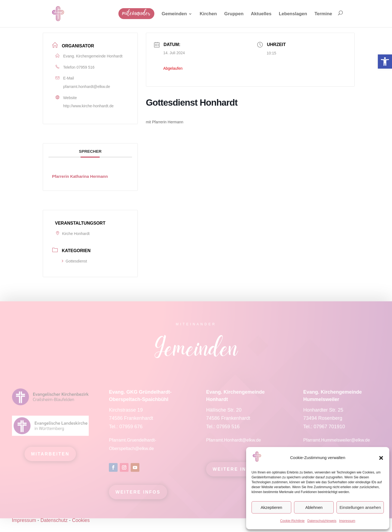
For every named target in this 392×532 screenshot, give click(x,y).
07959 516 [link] (85, 67)
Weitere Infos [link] (138, 495)
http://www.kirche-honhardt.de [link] (88, 106)
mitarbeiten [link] (50, 457)
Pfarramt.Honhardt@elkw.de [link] (234, 443)
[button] (381, 458)
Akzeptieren (271, 507)
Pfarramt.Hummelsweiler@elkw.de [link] (337, 443)
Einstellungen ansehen (360, 507)
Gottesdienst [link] (74, 261)
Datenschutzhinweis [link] (322, 521)
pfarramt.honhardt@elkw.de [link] (87, 87)
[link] (385, 62)
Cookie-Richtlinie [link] (292, 521)
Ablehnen (314, 507)
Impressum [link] (347, 521)
